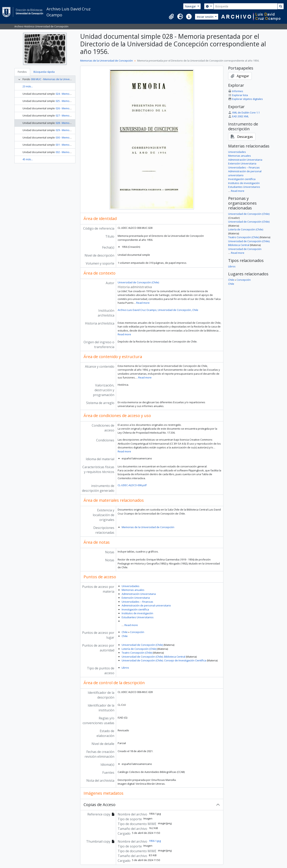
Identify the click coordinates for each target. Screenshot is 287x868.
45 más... (28, 159)
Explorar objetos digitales (246, 99)
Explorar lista (238, 95)
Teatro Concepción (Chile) (137, 653)
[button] (171, 17)
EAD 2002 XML (238, 116)
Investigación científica (135, 609)
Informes (236, 91)
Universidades (131, 586)
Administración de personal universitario (146, 605)
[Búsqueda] (246, 6)
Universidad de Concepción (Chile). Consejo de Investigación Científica (164, 660)
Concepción (137, 632)
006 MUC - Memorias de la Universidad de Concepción (63, 79)
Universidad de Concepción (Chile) (138, 282)
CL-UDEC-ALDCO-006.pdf (132, 485)
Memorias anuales (133, 590)
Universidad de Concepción (245, 249)
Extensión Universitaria (136, 598)
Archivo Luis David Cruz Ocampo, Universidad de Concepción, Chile (158, 310)
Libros (125, 668)
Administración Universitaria (139, 594)
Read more (143, 303)
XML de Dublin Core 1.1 (244, 112)
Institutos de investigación (137, 613)
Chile (125, 632)
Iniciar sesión (205, 17)
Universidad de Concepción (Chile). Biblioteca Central (153, 657)
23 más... (28, 86)
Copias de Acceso (100, 805)
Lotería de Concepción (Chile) (139, 649)
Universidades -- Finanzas (137, 602)
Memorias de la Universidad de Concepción (107, 61)
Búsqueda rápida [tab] (44, 72)
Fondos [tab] (22, 72)
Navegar (191, 6)
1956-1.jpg (155, 841)
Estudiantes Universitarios (138, 617)
